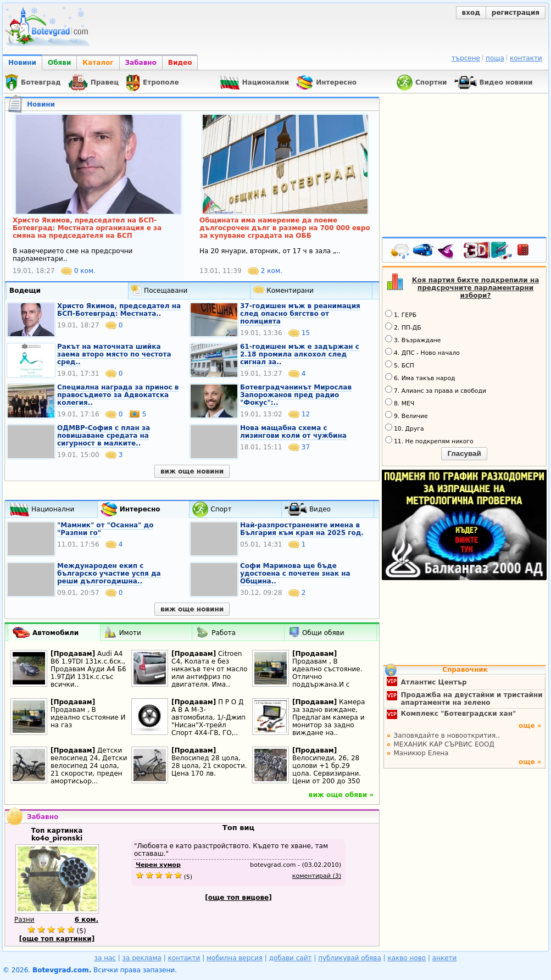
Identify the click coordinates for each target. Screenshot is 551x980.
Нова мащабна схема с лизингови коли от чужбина (293, 432)
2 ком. (265, 271)
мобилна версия (235, 958)
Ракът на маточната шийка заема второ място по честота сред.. (114, 354)
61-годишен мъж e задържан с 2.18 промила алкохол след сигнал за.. (300, 354)
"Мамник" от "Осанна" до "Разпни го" (105, 529)
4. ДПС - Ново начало (422, 352)
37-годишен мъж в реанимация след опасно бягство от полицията (300, 314)
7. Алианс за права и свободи (436, 390)
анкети (445, 958)
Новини (22, 63)
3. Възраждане (413, 339)
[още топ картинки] (57, 939)
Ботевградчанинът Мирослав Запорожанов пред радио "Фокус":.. (296, 395)
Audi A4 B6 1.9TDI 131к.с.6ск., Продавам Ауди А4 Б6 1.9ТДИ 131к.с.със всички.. (88, 669)
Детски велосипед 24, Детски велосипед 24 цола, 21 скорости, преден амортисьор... (89, 766)
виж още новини (192, 471)
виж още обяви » (341, 795)
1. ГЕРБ (401, 314)
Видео (180, 63)
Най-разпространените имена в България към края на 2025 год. (302, 529)
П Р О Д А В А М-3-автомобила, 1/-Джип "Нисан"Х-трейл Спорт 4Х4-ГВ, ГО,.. (208, 717)
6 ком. (87, 920)
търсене (466, 58)
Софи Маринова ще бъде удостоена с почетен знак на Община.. (295, 573)
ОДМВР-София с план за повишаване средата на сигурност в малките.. (104, 436)
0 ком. (78, 271)
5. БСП (400, 365)
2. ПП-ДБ (403, 327)
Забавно (141, 63)
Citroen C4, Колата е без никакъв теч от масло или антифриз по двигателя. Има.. (209, 669)
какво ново (407, 958)
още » (530, 726)
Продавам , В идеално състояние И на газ (88, 717)
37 (299, 447)
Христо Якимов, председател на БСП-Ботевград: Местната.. (119, 310)
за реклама (142, 958)
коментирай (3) (317, 876)
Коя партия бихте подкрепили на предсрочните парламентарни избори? (476, 288)
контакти (526, 58)
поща (495, 58)
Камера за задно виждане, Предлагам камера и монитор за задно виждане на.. (329, 717)
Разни (24, 920)
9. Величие (407, 415)
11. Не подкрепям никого (429, 441)
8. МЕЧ (400, 403)
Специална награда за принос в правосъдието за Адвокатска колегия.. (118, 395)
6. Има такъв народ (420, 377)
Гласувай (464, 453)
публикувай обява (350, 958)
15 (299, 333)
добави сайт (291, 958)
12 (299, 414)
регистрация (516, 13)
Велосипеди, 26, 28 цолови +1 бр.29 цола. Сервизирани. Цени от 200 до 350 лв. (327, 773)
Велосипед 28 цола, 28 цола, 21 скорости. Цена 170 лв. (209, 766)
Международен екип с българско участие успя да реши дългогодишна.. (109, 573)
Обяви (59, 63)
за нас (105, 958)
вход (471, 13)
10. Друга (405, 428)
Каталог (98, 63)
